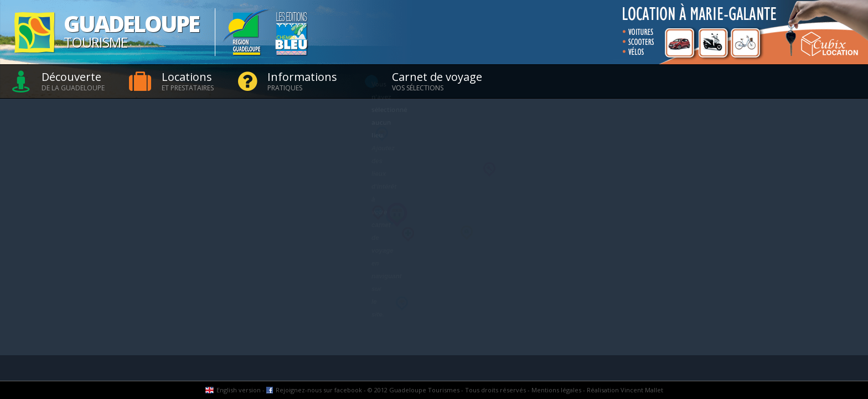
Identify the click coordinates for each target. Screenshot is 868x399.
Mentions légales (556, 390)
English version (239, 390)
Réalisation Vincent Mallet (625, 390)
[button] (378, 213)
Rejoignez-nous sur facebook (319, 390)
